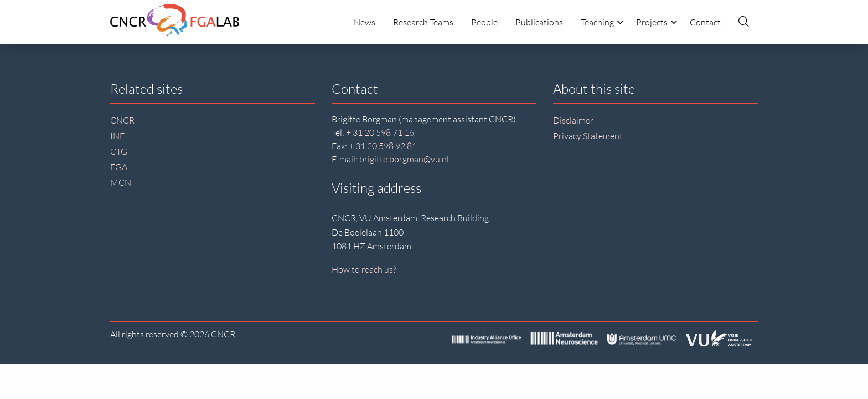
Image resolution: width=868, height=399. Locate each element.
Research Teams (423, 22)
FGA (119, 167)
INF (117, 136)
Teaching (602, 22)
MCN (121, 182)
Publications (539, 22)
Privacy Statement (588, 136)
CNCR (122, 120)
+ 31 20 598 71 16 (380, 132)
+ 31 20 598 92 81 (383, 146)
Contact (705, 22)
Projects (657, 22)
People (484, 22)
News (365, 22)
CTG (119, 151)
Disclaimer (573, 120)
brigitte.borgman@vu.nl (404, 159)
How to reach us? (364, 269)
